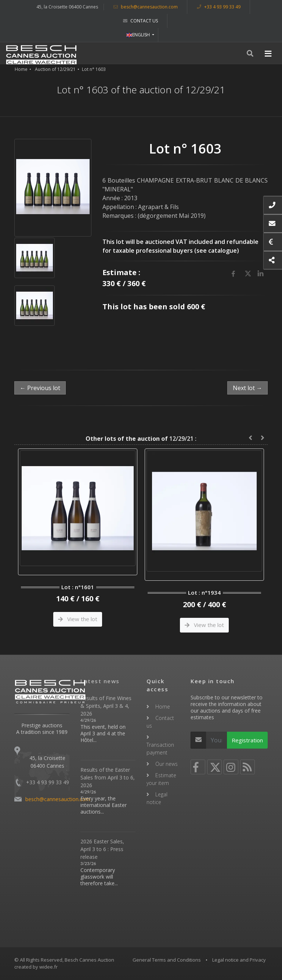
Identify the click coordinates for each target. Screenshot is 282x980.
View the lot (78, 619)
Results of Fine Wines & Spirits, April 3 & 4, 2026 (106, 706)
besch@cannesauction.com (146, 7)
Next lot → (247, 388)
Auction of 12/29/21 (55, 69)
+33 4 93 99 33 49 (219, 7)
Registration (247, 740)
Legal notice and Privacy (239, 960)
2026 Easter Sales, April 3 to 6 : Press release (102, 849)
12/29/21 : (141, 439)
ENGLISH (139, 35)
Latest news (100, 681)
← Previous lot (40, 388)
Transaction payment (160, 749)
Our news (167, 764)
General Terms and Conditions (167, 960)
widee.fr (48, 967)
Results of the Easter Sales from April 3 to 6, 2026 (108, 777)
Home (21, 69)
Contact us (140, 21)
